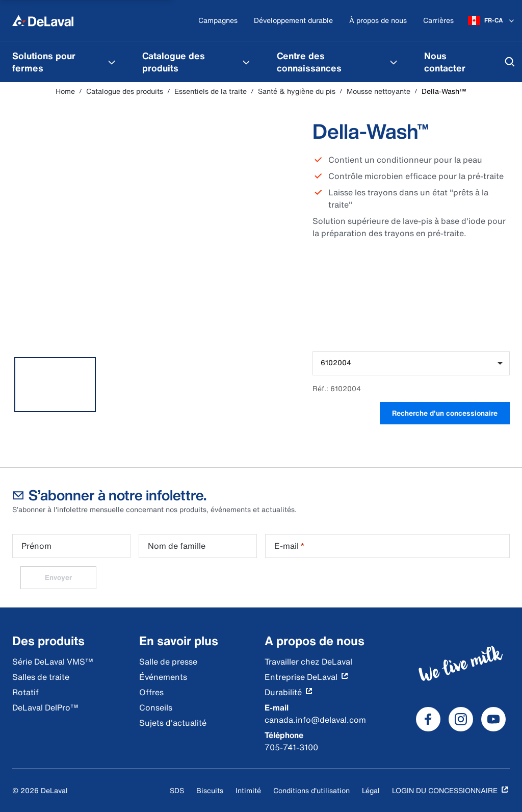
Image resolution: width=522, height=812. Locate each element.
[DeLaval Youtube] (493, 719)
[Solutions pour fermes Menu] (112, 62)
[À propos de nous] (378, 21)
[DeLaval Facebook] (428, 719)
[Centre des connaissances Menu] (394, 62)
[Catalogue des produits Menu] (246, 62)
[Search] (510, 62)
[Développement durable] (293, 21)
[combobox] (411, 363)
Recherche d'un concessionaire (445, 413)
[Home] (43, 20)
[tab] (55, 385)
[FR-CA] (492, 20)
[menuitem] (65, 62)
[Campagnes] (218, 21)
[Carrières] (438, 21)
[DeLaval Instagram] (461, 719)
